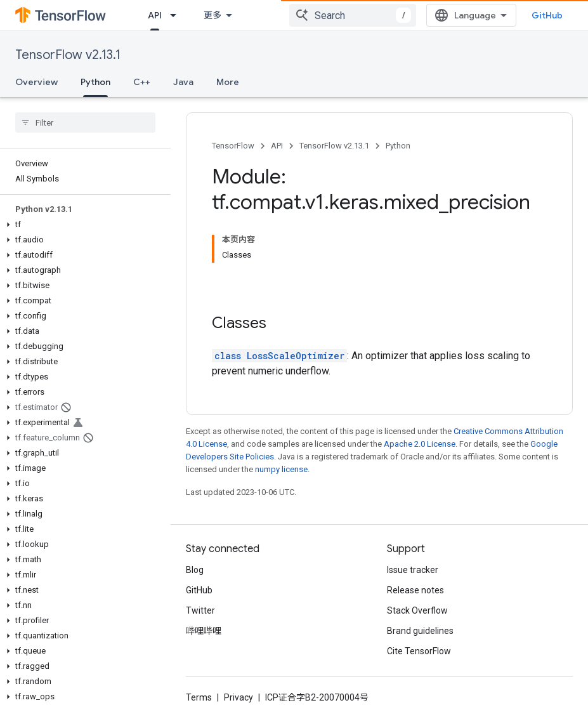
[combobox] (353, 15)
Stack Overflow (417, 610)
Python (398, 146)
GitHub (547, 15)
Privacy (238, 697)
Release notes (415, 590)
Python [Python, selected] (95, 82)
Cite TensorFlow (419, 651)
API (277, 146)
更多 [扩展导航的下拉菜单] (212, 15)
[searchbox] (85, 122)
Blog (195, 570)
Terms (199, 697)
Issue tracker (413, 570)
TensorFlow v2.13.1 (68, 55)
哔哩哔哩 (204, 631)
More (228, 82)
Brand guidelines (420, 631)
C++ (142, 82)
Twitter (200, 610)
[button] (83, 225)
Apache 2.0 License (420, 444)
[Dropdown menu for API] (177, 15)
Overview (36, 82)
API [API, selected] (155, 15)
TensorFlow (233, 146)
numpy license (281, 469)
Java (183, 82)
